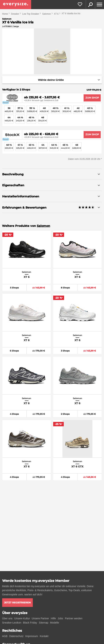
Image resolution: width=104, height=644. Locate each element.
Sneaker (15, 14)
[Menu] (99, 5)
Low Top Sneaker (31, 14)
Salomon (47, 14)
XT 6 (56, 14)
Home (5, 14)
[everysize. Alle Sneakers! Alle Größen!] (16, 5)
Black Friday (30, 623)
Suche (90, 5)
